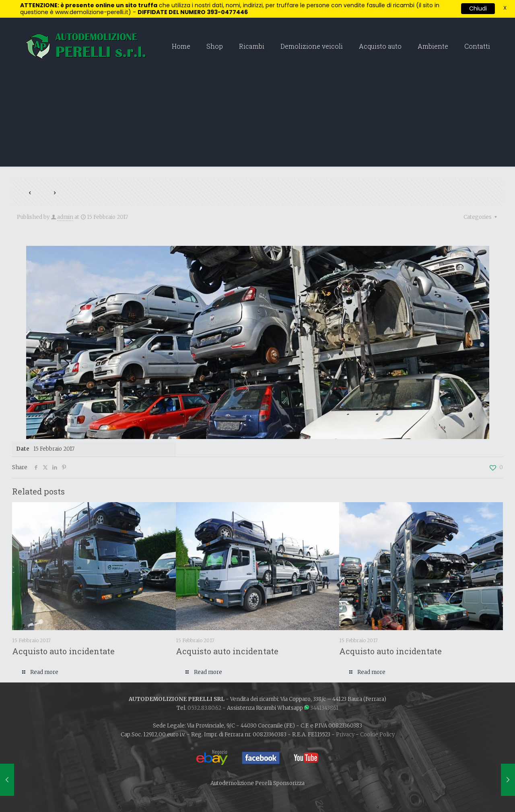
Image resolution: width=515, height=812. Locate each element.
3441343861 (324, 708)
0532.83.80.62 (204, 708)
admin (65, 217)
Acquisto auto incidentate (63, 651)
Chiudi (478, 8)
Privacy (345, 735)
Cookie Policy (377, 735)
